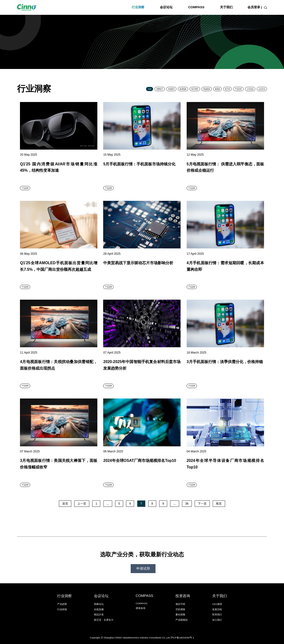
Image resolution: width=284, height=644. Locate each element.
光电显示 (171, 89)
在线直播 (99, 609)
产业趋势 (62, 604)
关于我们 (226, 7)
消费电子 (160, 89)
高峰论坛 (99, 604)
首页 (65, 504)
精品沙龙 (99, 614)
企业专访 (262, 89)
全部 (150, 89)
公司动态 (250, 89)
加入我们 (217, 620)
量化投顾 (180, 614)
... (108, 504)
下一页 (202, 504)
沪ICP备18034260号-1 (182, 638)
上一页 (82, 504)
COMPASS (196, 7)
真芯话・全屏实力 (104, 620)
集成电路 (183, 89)
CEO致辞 (217, 604)
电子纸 (227, 89)
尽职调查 (180, 609)
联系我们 (217, 614)
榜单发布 (141, 608)
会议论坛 (166, 7)
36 (187, 504)
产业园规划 (182, 620)
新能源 (217, 89)
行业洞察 (138, 7)
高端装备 (207, 89)
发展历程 (217, 609)
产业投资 (238, 89)
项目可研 (180, 604)
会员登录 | (255, 7)
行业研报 (62, 609)
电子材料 (195, 89)
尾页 (219, 504)
